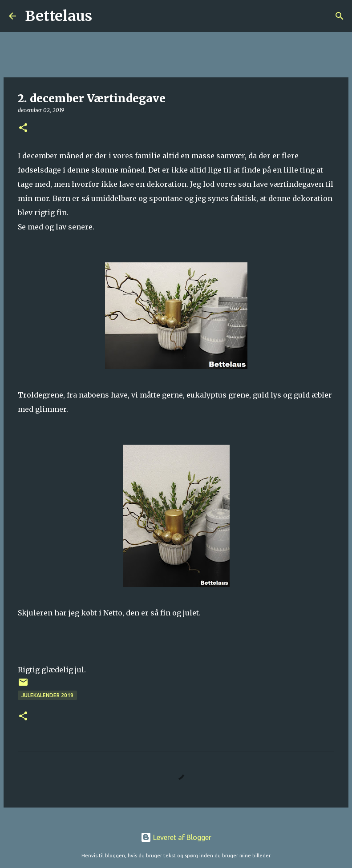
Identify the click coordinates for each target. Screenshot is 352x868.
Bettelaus (59, 16)
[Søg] (105, 16)
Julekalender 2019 (47, 695)
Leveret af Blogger (176, 837)
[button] (23, 128)
